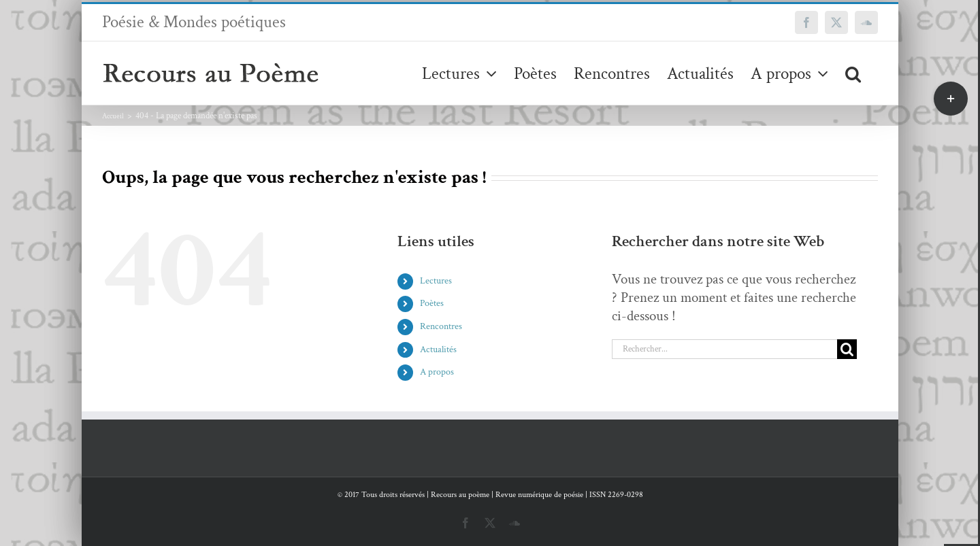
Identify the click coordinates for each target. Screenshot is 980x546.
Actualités (438, 349)
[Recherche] (847, 349)
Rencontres (441, 326)
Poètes (432, 303)
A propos (437, 372)
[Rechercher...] (724, 349)
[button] (853, 73)
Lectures (436, 281)
